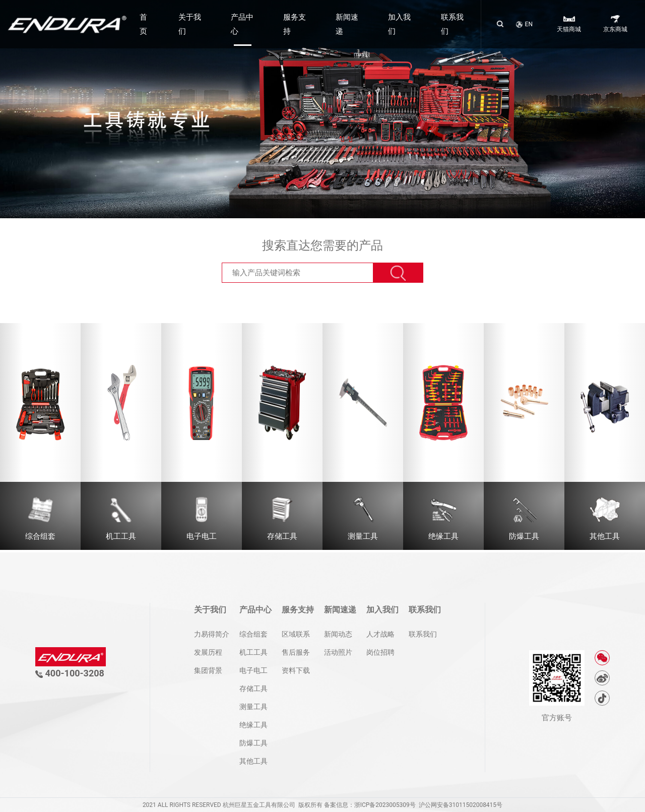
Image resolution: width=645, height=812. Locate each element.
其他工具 (253, 761)
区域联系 (296, 634)
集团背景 (208, 670)
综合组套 (253, 634)
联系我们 (452, 24)
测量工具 (253, 707)
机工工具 (253, 652)
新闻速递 (347, 24)
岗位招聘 (380, 652)
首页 (143, 24)
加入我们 (399, 24)
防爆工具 (253, 743)
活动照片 (338, 652)
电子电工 (253, 670)
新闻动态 (338, 634)
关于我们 (190, 24)
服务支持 (295, 24)
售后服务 (296, 652)
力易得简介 (212, 634)
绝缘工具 (253, 725)
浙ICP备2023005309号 (385, 805)
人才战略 (380, 634)
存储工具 (253, 689)
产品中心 (242, 24)
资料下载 (296, 670)
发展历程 (208, 652)
